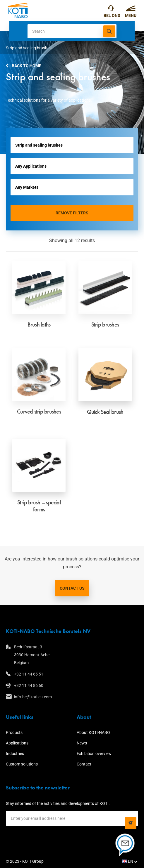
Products (14, 732)
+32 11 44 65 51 (111, 10)
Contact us (72, 588)
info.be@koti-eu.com (33, 697)
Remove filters (72, 213)
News (82, 743)
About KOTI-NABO (93, 732)
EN (128, 861)
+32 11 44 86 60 (29, 685)
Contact (84, 764)
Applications (17, 743)
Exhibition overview (94, 754)
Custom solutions (22, 764)
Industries (15, 754)
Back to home (26, 66)
